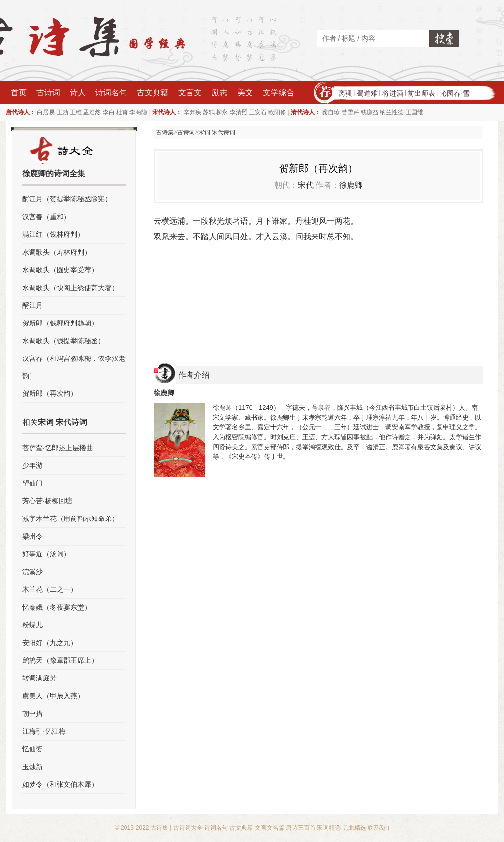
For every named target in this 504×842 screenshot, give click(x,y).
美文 (245, 92)
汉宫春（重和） (46, 217)
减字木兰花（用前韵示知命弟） (70, 518)
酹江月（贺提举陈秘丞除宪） (67, 199)
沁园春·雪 (455, 93)
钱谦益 (370, 112)
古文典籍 (153, 92)
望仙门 (32, 483)
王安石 (258, 112)
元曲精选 (354, 828)
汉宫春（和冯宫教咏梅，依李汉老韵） (74, 367)
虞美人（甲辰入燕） (53, 696)
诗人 (78, 92)
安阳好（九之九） (50, 643)
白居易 (46, 112)
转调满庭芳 (39, 678)
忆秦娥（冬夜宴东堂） (57, 607)
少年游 (32, 465)
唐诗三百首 (301, 828)
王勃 (63, 112)
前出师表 (421, 93)
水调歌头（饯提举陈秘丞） (63, 341)
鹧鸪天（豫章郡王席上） (60, 660)
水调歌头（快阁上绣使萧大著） (70, 288)
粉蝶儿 (32, 625)
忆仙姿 (32, 749)
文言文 (190, 92)
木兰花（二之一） (50, 589)
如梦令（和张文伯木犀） (60, 784)
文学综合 (279, 92)
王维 (76, 112)
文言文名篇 (270, 828)
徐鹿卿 (351, 185)
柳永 (222, 112)
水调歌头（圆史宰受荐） (60, 270)
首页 (19, 92)
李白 (109, 112)
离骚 (345, 93)
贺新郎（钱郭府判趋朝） (60, 323)
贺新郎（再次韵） (50, 393)
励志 (220, 92)
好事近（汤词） (46, 554)
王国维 (414, 112)
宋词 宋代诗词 (217, 132)
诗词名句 (111, 92)
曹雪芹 (350, 112)
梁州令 (32, 536)
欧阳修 (277, 112)
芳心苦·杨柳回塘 (47, 501)
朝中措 (32, 713)
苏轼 (209, 112)
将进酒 (393, 93)
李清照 (239, 112)
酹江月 (32, 305)
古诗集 (165, 132)
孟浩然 (92, 112)
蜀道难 (367, 93)
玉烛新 (32, 767)
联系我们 (378, 828)
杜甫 (122, 112)
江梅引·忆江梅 (44, 731)
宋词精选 (329, 828)
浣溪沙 (32, 572)
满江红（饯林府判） (53, 234)
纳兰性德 (392, 112)
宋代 (306, 185)
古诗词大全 (188, 828)
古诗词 (48, 92)
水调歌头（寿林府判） (57, 252)
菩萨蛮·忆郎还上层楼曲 (58, 448)
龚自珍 (331, 112)
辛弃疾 (192, 112)
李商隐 (138, 112)
